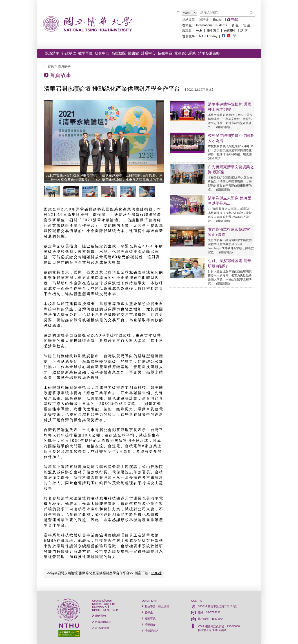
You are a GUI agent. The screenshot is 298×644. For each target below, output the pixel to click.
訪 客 (244, 31)
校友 (199, 31)
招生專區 (165, 53)
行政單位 (69, 53)
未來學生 (230, 31)
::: (178, 12)
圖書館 (133, 53)
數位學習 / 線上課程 (155, 606)
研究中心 (102, 53)
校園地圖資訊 (102, 622)
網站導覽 (189, 20)
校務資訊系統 (185, 53)
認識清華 (52, 53)
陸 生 (247, 25)
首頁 (51, 66)
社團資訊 (148, 619)
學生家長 (213, 31)
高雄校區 (119, 53)
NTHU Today (208, 36)
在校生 (187, 25)
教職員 (187, 31)
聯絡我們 (99, 616)
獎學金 (147, 612)
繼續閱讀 (223, 127)
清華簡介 (148, 625)
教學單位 (85, 53)
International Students (211, 25)
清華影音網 (150, 631)
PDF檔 (157, 573)
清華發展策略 (209, 53)
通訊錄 (204, 20)
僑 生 (235, 25)
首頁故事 (189, 36)
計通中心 (148, 53)
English (218, 20)
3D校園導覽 (101, 628)
